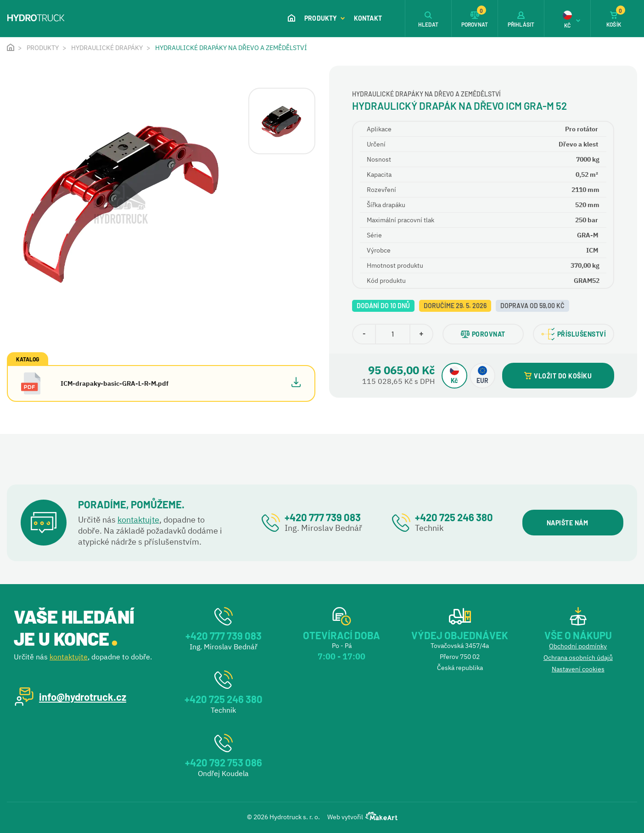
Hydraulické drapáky (107, 48)
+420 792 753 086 (224, 762)
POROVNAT (483, 334)
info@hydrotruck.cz (83, 697)
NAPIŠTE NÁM (573, 523)
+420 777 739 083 (323, 517)
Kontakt (368, 18)
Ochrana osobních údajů (578, 658)
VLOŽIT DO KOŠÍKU (558, 376)
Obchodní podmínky (578, 646)
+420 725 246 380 (454, 517)
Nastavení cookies (578, 669)
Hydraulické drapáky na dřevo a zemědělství (231, 48)
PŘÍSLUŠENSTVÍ (574, 334)
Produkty (325, 18)
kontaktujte (138, 520)
